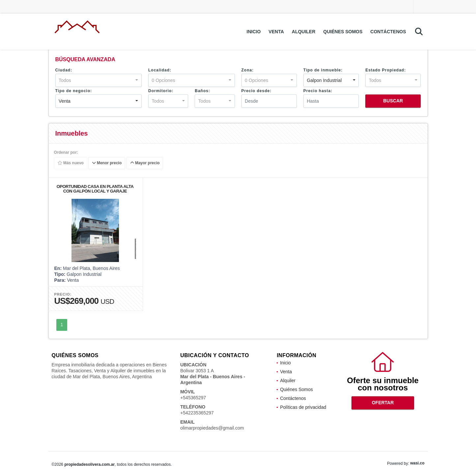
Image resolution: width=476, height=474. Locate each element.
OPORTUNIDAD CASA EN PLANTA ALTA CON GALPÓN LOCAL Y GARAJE (95, 189)
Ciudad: (64, 70)
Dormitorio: (161, 91)
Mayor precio (145, 163)
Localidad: (160, 70)
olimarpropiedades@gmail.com (212, 428)
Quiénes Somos (343, 32)
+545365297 (193, 398)
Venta (276, 32)
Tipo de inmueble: (323, 70)
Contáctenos (388, 32)
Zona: (248, 70)
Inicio (254, 32)
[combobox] (99, 80)
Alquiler (304, 32)
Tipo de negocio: (74, 91)
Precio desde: (257, 91)
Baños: (202, 91)
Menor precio (107, 163)
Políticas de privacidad (303, 407)
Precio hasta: (318, 91)
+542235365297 (197, 413)
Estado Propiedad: (386, 70)
